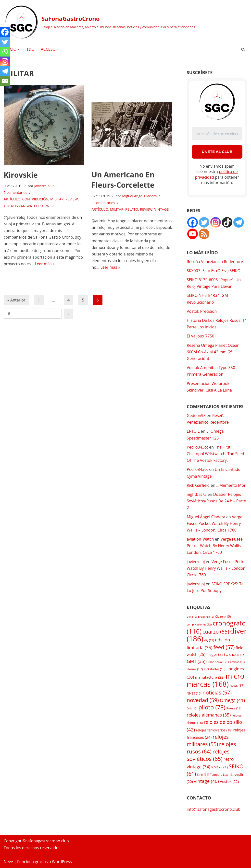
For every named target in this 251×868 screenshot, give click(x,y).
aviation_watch (200, 539)
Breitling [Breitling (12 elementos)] (206, 617)
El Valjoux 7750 (201, 336)
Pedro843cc (197, 447)
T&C (30, 49)
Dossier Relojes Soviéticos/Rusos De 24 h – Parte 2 (216, 501)
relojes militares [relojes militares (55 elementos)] (208, 740)
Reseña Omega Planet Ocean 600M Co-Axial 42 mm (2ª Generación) (213, 352)
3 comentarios (103, 203)
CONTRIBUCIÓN (35, 199)
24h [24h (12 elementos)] (192, 617)
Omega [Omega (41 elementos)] (232, 700)
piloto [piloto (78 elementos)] (212, 707)
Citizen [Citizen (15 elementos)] (223, 617)
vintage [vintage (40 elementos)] (206, 781)
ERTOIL (193, 431)
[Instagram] (5, 61)
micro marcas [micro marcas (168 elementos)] (216, 680)
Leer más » (45, 264)
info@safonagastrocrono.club (214, 809)
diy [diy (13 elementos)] (209, 640)
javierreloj (42, 186)
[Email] (5, 81)
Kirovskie (21, 175)
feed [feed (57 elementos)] (224, 647)
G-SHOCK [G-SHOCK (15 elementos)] (236, 655)
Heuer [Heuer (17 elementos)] (195, 669)
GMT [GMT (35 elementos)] (196, 661)
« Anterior (16, 300)
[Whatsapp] (5, 52)
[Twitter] (5, 42)
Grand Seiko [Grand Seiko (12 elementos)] (217, 662)
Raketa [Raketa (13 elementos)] (234, 708)
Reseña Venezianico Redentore (215, 262)
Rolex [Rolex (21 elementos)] (220, 767)
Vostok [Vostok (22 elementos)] (229, 781)
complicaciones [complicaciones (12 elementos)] (199, 624)
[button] (19, 49)
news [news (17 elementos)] (237, 685)
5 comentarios (15, 192)
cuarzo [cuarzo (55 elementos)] (216, 631)
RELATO (132, 209)
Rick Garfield (198, 485)
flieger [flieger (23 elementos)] (216, 654)
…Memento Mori (231, 485)
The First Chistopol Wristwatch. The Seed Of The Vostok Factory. (215, 454)
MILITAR (57, 199)
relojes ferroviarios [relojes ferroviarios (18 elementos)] (214, 730)
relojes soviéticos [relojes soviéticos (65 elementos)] (208, 755)
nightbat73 (197, 494)
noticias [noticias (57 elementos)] (217, 692)
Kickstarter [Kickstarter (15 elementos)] (215, 669)
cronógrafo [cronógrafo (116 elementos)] (216, 627)
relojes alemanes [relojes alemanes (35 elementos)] (209, 715)
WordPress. (62, 862)
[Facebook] (5, 32)
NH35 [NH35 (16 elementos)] (194, 693)
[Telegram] (5, 71)
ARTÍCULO (12, 199)
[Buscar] (243, 49)
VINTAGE (161, 209)
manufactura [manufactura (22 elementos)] (210, 677)
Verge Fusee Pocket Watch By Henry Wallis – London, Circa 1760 (215, 523)
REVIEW (72, 199)
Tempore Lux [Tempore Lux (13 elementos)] (222, 775)
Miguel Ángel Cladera (139, 196)
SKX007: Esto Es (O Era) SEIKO (214, 271)
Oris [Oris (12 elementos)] (192, 708)
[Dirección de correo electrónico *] (217, 134)
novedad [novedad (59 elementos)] (203, 700)
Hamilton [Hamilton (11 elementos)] (236, 662)
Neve (8, 862)
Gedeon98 (196, 416)
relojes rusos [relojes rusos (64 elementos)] (211, 748)
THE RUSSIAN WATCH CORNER (29, 206)
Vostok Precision (202, 311)
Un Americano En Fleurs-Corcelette (123, 180)
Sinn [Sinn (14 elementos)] (203, 775)
